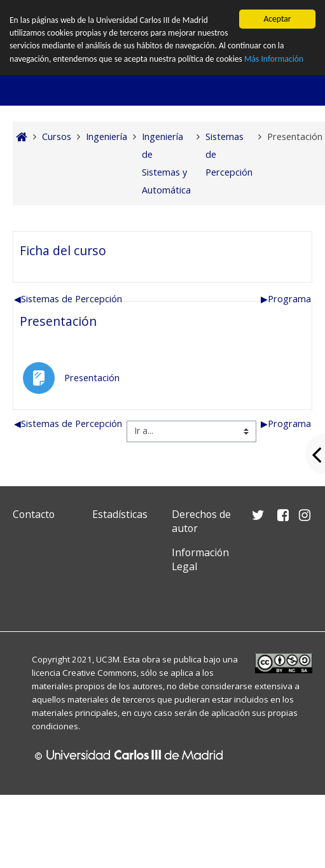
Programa (286, 299)
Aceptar (277, 19)
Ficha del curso (63, 250)
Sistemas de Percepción (68, 299)
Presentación (58, 321)
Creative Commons (100, 673)
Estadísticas (120, 514)
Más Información (274, 59)
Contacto (34, 514)
